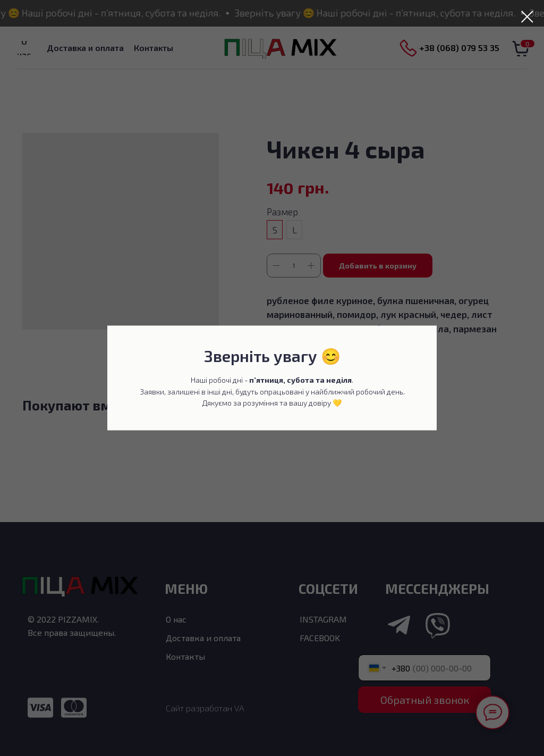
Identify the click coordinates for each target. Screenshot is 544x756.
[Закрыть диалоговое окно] (527, 17)
